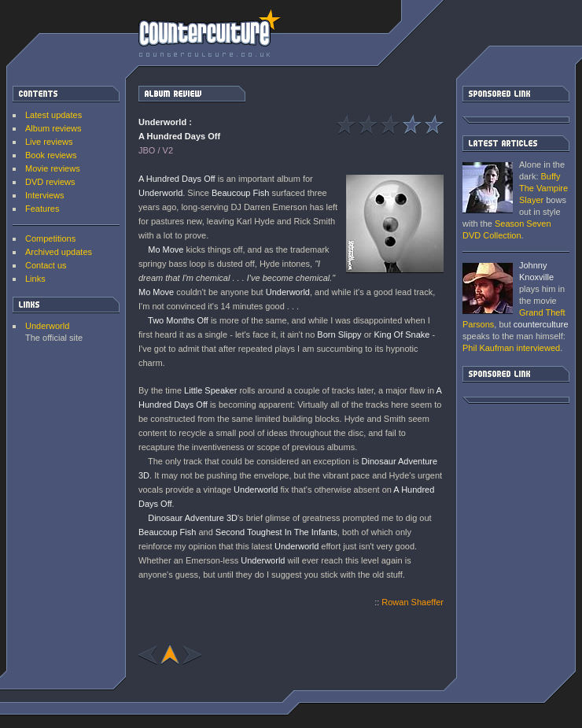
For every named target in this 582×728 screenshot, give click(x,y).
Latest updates (53, 115)
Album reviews (53, 128)
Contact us (46, 265)
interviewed (511, 348)
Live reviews (49, 142)
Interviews (45, 195)
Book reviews (51, 155)
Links (35, 279)
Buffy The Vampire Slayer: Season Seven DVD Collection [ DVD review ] (488, 188)
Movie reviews (53, 168)
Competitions (50, 238)
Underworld (47, 326)
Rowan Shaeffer (413, 602)
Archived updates (59, 252)
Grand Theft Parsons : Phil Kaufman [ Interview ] (488, 288)
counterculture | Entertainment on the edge (210, 33)
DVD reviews (50, 182)
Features (42, 209)
